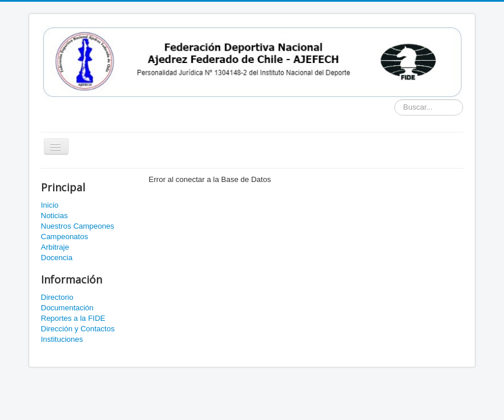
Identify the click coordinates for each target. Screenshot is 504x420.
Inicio (50, 205)
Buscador (395, 99)
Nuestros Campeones (78, 226)
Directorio (57, 297)
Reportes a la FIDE (73, 318)
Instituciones (62, 339)
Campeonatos (64, 237)
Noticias (54, 216)
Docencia (57, 258)
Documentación (67, 308)
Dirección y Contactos (78, 329)
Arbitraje (55, 247)
